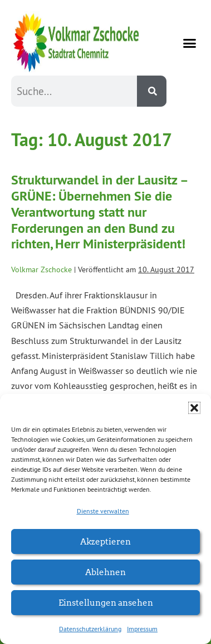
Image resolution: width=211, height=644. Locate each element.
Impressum (142, 629)
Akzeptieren (105, 541)
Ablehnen (105, 571)
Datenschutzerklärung (90, 629)
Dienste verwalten (103, 511)
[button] (194, 408)
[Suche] (152, 91)
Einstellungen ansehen (106, 602)
